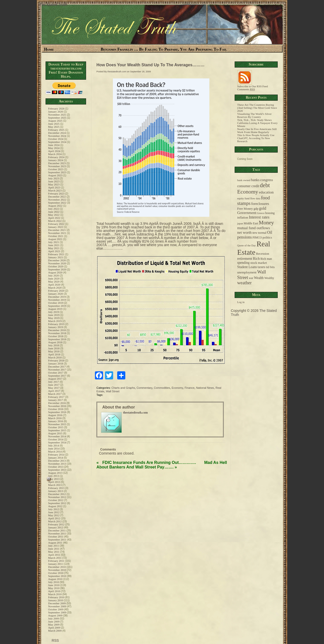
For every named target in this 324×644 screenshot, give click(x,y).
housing (270, 213)
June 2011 (54, 549)
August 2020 (55, 272)
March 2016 (55, 418)
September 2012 (57, 503)
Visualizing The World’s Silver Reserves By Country (254, 115)
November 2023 (57, 166)
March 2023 (55, 190)
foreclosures (260, 204)
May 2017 (54, 388)
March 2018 (55, 357)
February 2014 (56, 455)
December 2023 (57, 163)
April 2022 (54, 218)
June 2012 (54, 512)
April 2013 (54, 482)
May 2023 (54, 184)
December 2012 (57, 494)
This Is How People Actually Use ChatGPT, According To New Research (256, 138)
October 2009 (56, 609)
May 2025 (54, 127)
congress (267, 180)
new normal (259, 233)
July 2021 (54, 242)
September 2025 (57, 118)
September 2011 (57, 540)
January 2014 (56, 458)
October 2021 (56, 236)
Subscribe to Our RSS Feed (252, 85)
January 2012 (56, 527)
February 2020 (56, 291)
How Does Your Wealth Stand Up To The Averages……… (150, 65)
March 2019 (55, 321)
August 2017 (55, 379)
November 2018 (57, 333)
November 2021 (57, 233)
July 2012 (54, 509)
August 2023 (55, 175)
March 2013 (55, 485)
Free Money (245, 209)
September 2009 (57, 612)
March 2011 (55, 558)
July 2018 (54, 345)
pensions (245, 237)
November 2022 (57, 200)
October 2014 (56, 439)
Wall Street (113, 391)
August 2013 (55, 473)
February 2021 (56, 254)
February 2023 (56, 194)
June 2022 (54, 212)
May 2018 (54, 351)
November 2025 (57, 115)
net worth (244, 232)
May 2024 (54, 148)
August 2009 (55, 615)
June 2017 (54, 385)
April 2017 (54, 391)
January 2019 (56, 327)
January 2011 (56, 564)
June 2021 (54, 245)
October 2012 (56, 500)
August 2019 (55, 309)
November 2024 (57, 136)
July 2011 (54, 546)
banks (255, 180)
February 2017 (56, 397)
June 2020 (54, 278)
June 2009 (54, 621)
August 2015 (55, 433)
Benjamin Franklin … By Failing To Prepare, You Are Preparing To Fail (164, 49)
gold (263, 208)
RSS (55, 640)
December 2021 (57, 230)
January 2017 (56, 400)
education (266, 192)
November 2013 (57, 464)
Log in (241, 302)
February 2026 (56, 109)
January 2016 (56, 421)
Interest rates (259, 217)
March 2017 (55, 394)
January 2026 (56, 112)
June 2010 (54, 585)
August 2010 (55, 579)
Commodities (162, 388)
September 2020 (57, 269)
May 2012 (54, 515)
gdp (256, 209)
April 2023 (54, 187)
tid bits (270, 267)
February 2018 (56, 360)
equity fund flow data (249, 198)
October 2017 (56, 373)
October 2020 (56, 266)
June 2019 (54, 315)
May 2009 (54, 625)
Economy (177, 388)
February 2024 (56, 157)
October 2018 (56, 336)
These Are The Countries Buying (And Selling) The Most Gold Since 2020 (257, 108)
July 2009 (54, 618)
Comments (246, 89)
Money (266, 223)
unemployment (247, 272)
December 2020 (57, 260)
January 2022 (56, 227)
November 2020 (57, 263)
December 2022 (57, 197)
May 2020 (54, 282)
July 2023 (54, 178)
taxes (261, 267)
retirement (245, 259)
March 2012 (55, 521)
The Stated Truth (53, 5)
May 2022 (54, 215)
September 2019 (57, 306)
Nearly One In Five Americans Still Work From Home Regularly (257, 131)
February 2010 (56, 597)
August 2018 (55, 342)
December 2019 (57, 297)
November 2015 (57, 424)
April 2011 (54, 555)
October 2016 (56, 409)
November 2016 (57, 406)
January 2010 (56, 600)
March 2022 (55, 221)
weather (244, 283)
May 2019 (54, 318)
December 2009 (57, 603)
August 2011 (55, 543)
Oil (270, 232)
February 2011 (56, 561)
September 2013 (57, 470)
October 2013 (56, 467)
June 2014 (54, 448)
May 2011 (54, 552)
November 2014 (57, 436)
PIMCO (257, 238)
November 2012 (57, 497)
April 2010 (54, 591)
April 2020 (54, 285)
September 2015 (57, 430)
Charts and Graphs (123, 388)
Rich (256, 259)
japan (240, 223)
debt (265, 185)
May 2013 (54, 479)
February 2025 (56, 130)
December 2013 (57, 461)
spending (243, 263)
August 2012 (55, 506)
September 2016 (57, 412)
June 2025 (54, 124)
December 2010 (57, 567)
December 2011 (57, 530)
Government (247, 213)
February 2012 (56, 524)
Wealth (259, 278)
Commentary (144, 388)
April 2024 (54, 151)
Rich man (266, 259)
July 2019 (54, 312)
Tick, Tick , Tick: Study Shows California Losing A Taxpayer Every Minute (257, 123)
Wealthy (269, 278)
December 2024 (57, 133)
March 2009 (55, 631)
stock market (259, 263)
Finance (189, 388)
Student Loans (247, 267)
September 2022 (57, 203)
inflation (243, 218)
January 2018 (56, 363)
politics (267, 238)
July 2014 (54, 445)
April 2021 (54, 251)
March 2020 (55, 288)
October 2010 (56, 573)
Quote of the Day (247, 245)
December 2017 (57, 367)
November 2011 (57, 533)
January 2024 (56, 160)
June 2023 (54, 181)
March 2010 (55, 594)
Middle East (251, 223)
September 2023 (57, 172)
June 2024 (54, 145)
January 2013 (56, 491)
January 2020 (56, 294)
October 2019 (56, 303)
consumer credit (248, 186)
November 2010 (57, 570)
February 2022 (56, 224)
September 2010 (57, 576)
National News (205, 388)
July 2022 (54, 209)
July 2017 (54, 382)
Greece (261, 213)
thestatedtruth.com (117, 72)
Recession (262, 254)
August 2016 (55, 415)
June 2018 (54, 348)
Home (49, 49)
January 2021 (56, 257)
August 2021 (55, 239)
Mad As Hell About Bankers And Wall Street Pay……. (162, 465)
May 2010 (54, 588)
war (251, 278)
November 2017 (57, 370)
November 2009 (57, 606)
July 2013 (54, 476)
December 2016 (57, 403)
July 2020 (54, 275)
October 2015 (56, 427)
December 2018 (57, 330)
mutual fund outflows (254, 228)
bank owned (244, 180)
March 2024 (55, 154)
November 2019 (57, 300)
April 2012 (54, 518)
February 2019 (56, 324)
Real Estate (254, 248)
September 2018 (57, 339)
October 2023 (56, 169)
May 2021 (54, 248)
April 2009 (54, 628)
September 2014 (57, 442)
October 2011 (56, 536)
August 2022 (55, 206)
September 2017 (57, 376)
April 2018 (54, 354)
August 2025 (55, 121)
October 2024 (56, 139)
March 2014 (55, 452)
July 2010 (54, 582)
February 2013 (56, 488)
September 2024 (57, 142)
